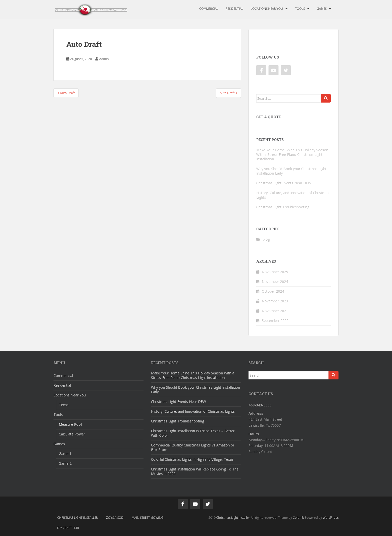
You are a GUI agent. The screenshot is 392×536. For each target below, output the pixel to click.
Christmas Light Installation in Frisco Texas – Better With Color (193, 433)
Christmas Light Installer (77, 518)
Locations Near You (267, 9)
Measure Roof (70, 424)
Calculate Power (72, 434)
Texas (64, 405)
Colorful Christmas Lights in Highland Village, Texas (192, 459)
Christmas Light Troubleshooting (283, 207)
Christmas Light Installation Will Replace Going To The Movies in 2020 (195, 471)
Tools (300, 9)
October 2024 (273, 291)
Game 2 (65, 463)
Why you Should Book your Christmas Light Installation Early (291, 171)
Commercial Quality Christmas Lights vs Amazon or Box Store (193, 447)
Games (322, 9)
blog (266, 239)
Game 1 (65, 454)
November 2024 (275, 282)
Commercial (209, 9)
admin (104, 59)
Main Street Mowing (148, 518)
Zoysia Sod (115, 518)
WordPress (331, 518)
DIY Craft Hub (68, 528)
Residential (234, 9)
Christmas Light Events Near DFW (284, 183)
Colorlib (298, 518)
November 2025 (275, 272)
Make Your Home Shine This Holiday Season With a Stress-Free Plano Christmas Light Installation (292, 154)
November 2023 (275, 301)
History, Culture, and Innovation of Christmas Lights (293, 195)
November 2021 (275, 311)
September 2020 (275, 321)
